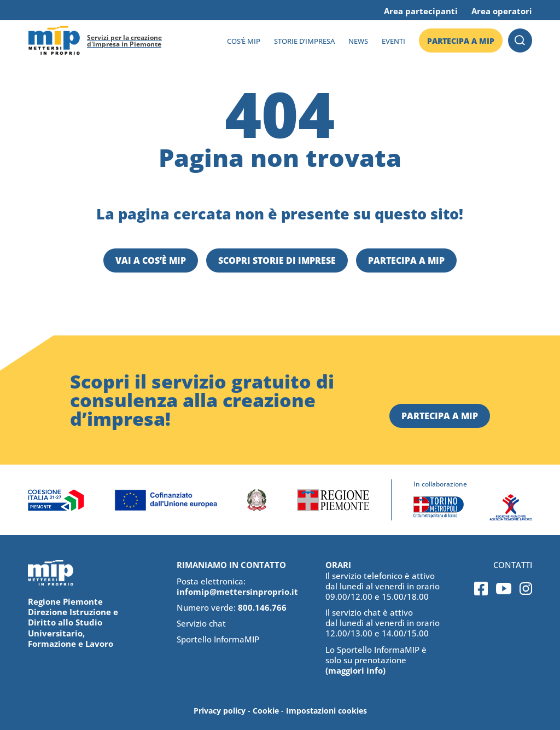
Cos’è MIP (244, 41)
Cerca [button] (520, 40)
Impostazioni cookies (326, 711)
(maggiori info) (355, 670)
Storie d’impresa (304, 41)
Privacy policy (220, 711)
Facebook (481, 589)
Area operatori (502, 11)
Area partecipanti (421, 11)
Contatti (513, 565)
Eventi (393, 41)
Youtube (504, 589)
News (358, 41)
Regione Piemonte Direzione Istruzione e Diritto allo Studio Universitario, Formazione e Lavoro (73, 622)
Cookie (266, 711)
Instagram (526, 589)
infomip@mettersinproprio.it (237, 592)
